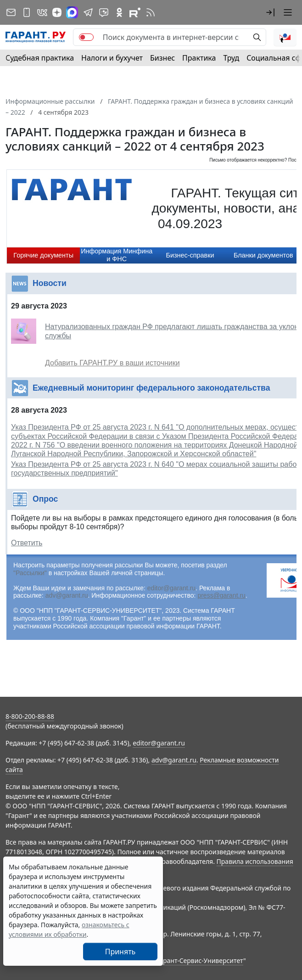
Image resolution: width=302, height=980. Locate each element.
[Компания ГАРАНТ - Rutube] (135, 12)
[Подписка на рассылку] (11, 12)
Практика (199, 58)
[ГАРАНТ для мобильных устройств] (27, 12)
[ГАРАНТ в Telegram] (88, 12)
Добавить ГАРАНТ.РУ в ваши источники (112, 363)
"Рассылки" (30, 573)
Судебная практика (40, 58)
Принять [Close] (120, 952)
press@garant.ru (221, 595)
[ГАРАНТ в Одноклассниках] (119, 12)
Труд (231, 58)
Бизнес (162, 58)
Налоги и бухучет (112, 58)
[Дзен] (57, 12)
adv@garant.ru (67, 595)
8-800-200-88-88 (30, 716)
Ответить (27, 543)
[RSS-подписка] (151, 12)
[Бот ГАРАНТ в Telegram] (104, 12)
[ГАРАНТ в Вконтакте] (42, 12)
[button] (270, 12)
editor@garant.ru (171, 588)
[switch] (86, 37)
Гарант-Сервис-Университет (200, 960)
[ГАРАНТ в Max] (72, 12)
